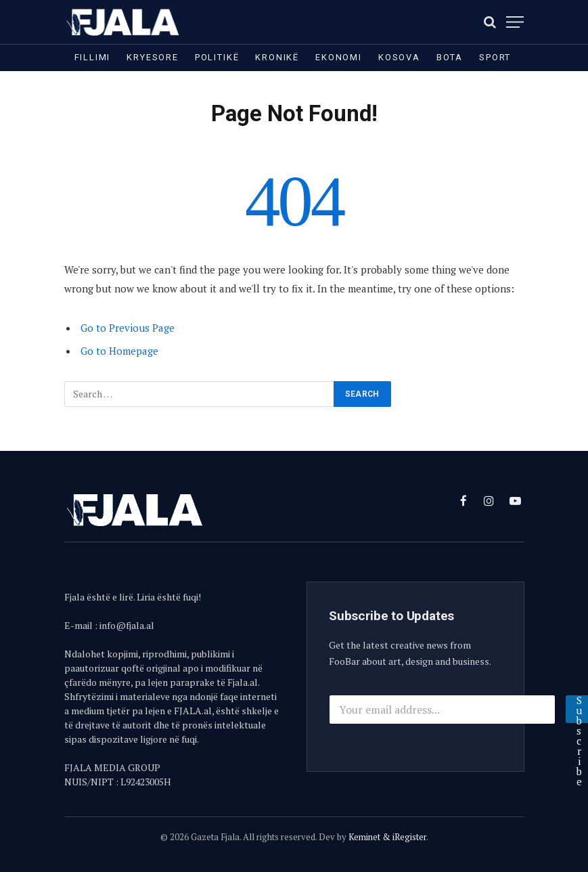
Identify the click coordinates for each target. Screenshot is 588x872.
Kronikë (277, 57)
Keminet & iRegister (387, 837)
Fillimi (93, 57)
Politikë (217, 57)
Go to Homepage (119, 351)
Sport (495, 57)
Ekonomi (339, 57)
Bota (450, 57)
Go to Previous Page (128, 328)
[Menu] (515, 22)
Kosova (399, 57)
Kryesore (153, 57)
